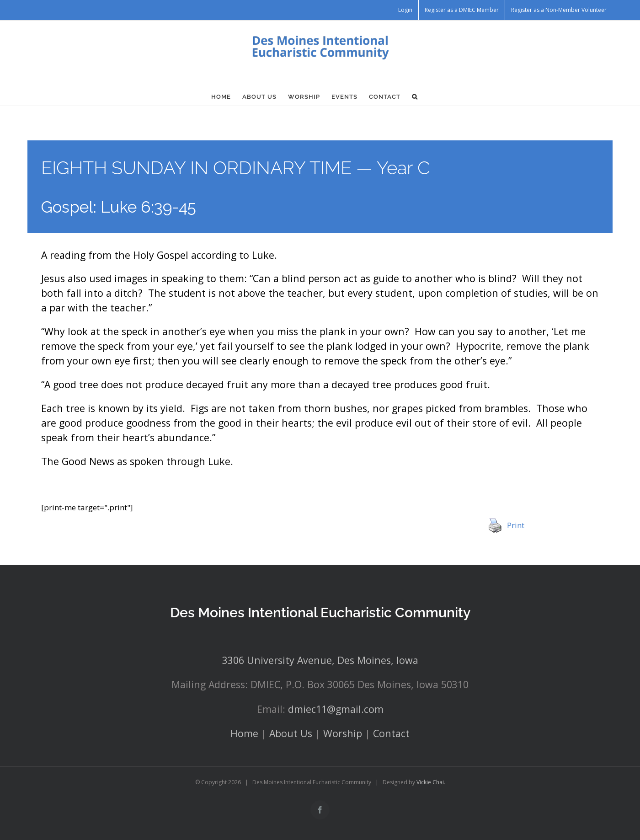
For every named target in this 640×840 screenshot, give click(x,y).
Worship (343, 733)
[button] (415, 96)
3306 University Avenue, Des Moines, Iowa (320, 660)
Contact (391, 733)
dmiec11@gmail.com (336, 709)
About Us (291, 733)
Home (244, 733)
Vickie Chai (430, 782)
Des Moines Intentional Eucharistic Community (320, 613)
